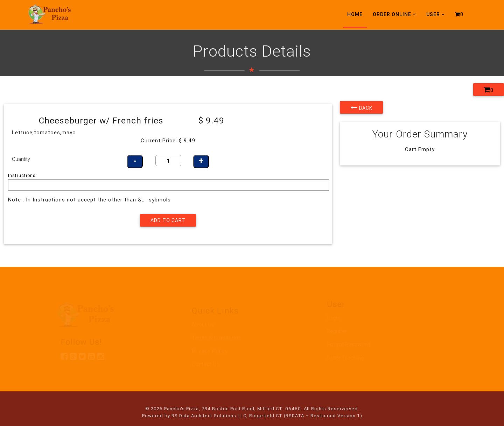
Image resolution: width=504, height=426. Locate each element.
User (436, 14)
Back (361, 107)
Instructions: (23, 175)
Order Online (394, 14)
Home (355, 14)
